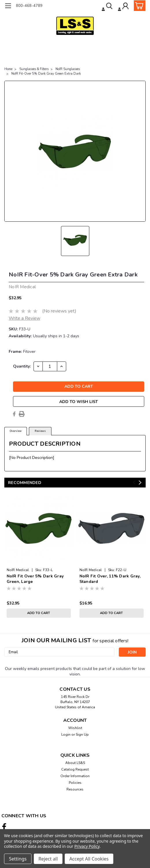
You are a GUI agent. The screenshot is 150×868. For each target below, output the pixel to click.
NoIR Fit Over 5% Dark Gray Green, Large (35, 579)
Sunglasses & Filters (34, 69)
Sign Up (82, 735)
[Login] (124, 7)
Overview (16, 431)
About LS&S (75, 763)
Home (8, 69)
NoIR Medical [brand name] (18, 570)
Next (140, 482)
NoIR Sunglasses (68, 69)
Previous (134, 482)
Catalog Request (75, 769)
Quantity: (22, 366)
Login (66, 735)
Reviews (40, 431)
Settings (18, 859)
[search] (108, 7)
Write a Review (24, 318)
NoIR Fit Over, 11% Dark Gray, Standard (110, 579)
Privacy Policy (87, 846)
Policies (75, 783)
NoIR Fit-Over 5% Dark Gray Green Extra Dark (46, 74)
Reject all (48, 859)
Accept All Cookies (89, 859)
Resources (75, 789)
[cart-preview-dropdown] (138, 6)
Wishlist (75, 728)
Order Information (75, 776)
